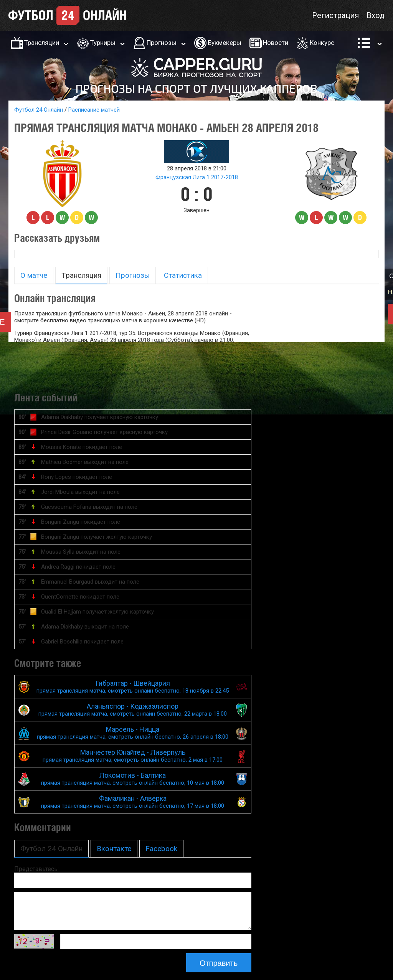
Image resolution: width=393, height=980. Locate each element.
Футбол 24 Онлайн (39, 110)
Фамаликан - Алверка (133, 802)
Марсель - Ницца (133, 733)
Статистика (183, 275)
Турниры (103, 43)
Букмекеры (225, 43)
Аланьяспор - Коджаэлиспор (133, 710)
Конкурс (322, 43)
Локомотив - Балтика (133, 779)
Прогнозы (162, 43)
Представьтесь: (36, 869)
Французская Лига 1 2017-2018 (197, 177)
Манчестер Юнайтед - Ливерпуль (133, 756)
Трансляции (42, 43)
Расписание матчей (94, 110)
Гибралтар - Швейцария (133, 687)
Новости (276, 43)
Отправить (219, 963)
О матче (34, 275)
